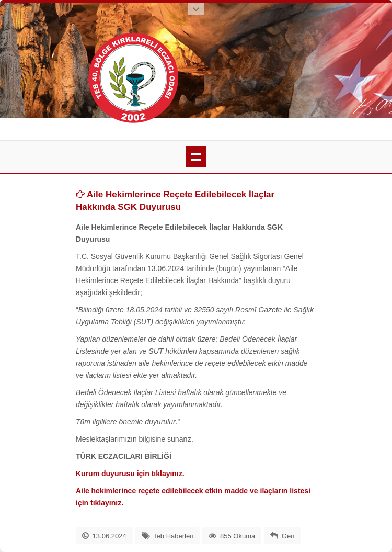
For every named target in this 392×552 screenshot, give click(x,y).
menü (196, 156)
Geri (288, 536)
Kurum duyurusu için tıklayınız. (130, 474)
